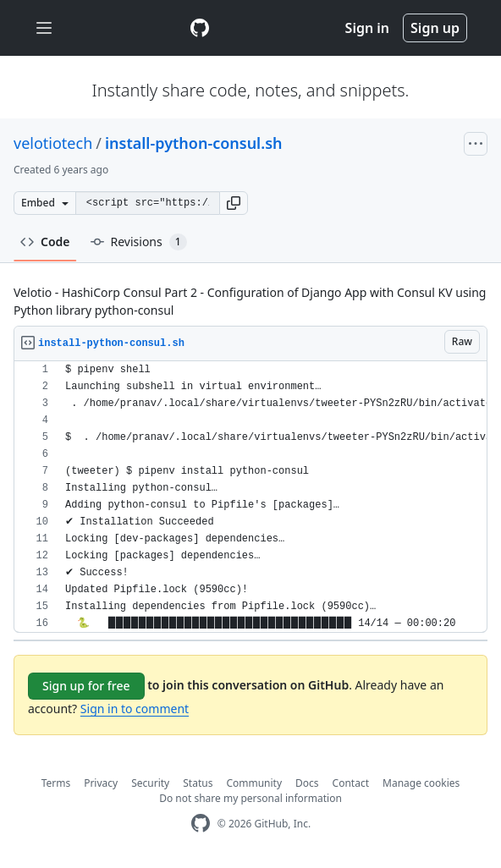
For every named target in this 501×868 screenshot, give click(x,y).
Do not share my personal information (250, 798)
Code (45, 242)
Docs (307, 783)
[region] (250, 497)
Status (198, 783)
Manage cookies (421, 783)
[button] (234, 203)
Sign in (367, 28)
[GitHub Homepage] (201, 824)
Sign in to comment (135, 709)
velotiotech (53, 143)
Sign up (435, 28)
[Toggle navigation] (44, 28)
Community (254, 783)
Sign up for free (86, 686)
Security (150, 783)
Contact (351, 783)
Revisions (139, 242)
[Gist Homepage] (200, 28)
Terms (56, 783)
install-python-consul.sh (194, 143)
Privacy (101, 783)
